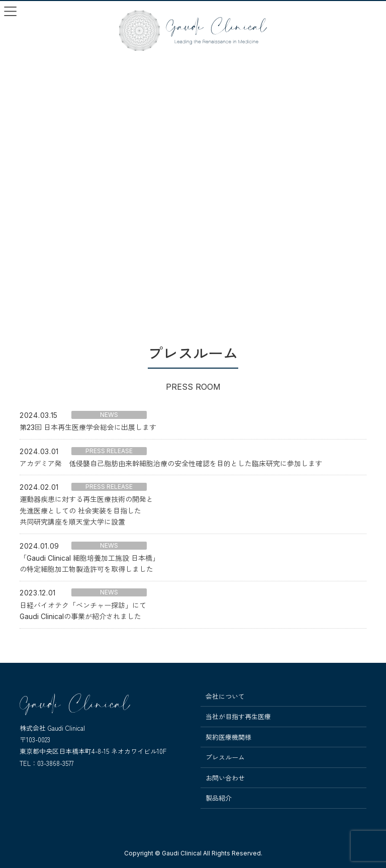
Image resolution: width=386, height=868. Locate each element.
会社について (225, 697)
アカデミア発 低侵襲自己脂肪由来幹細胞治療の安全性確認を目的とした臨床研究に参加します (171, 463)
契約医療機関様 (228, 737)
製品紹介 (219, 798)
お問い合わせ (225, 778)
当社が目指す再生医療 (238, 717)
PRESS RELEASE (109, 451)
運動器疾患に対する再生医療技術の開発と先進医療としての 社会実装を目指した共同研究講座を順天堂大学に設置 (86, 510)
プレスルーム (225, 757)
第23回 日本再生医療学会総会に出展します (88, 427)
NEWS (109, 415)
